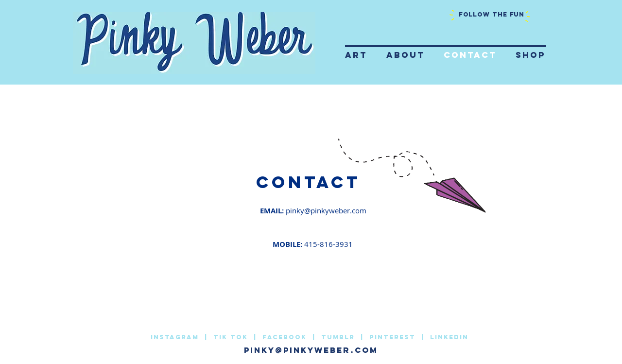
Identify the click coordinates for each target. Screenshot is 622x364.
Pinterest (394, 337)
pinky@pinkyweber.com (326, 210)
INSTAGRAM (176, 337)
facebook (286, 337)
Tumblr (338, 337)
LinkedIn (449, 337)
